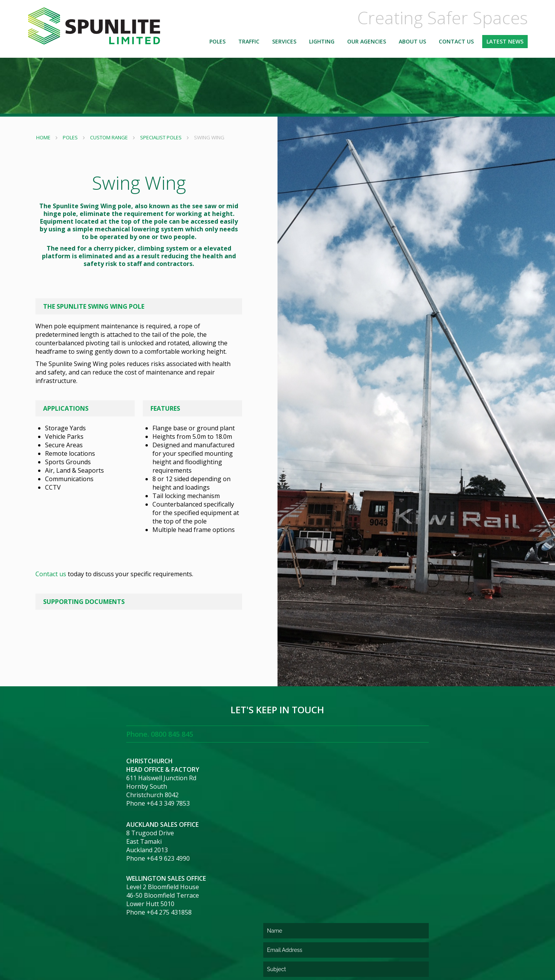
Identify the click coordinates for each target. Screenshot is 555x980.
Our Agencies (367, 44)
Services (284, 44)
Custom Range (111, 137)
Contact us (54, 574)
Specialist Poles (163, 137)
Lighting (322, 44)
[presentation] (336, 897)
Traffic (249, 44)
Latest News (505, 44)
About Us (412, 44)
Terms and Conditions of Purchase (266, 938)
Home (46, 137)
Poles (217, 44)
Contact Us (456, 44)
